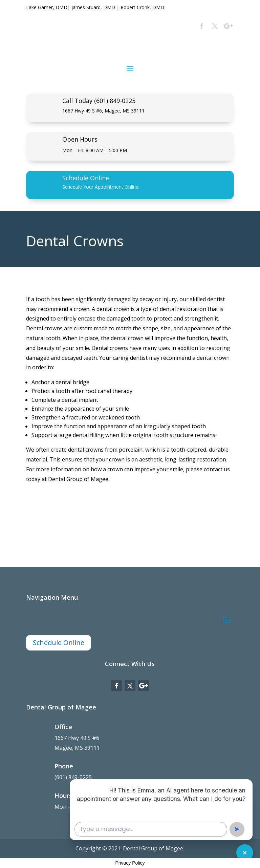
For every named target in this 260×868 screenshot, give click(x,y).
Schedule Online (86, 178)
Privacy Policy (130, 863)
